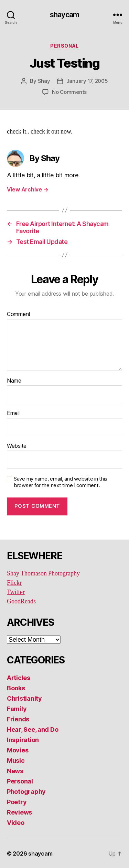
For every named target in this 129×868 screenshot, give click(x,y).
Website (17, 446)
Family (17, 709)
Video (16, 823)
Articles (19, 678)
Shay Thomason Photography (43, 574)
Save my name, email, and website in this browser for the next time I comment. (61, 482)
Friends (18, 719)
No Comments (69, 92)
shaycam (64, 15)
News (15, 771)
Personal (64, 46)
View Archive (28, 189)
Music (16, 761)
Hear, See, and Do (33, 729)
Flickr (14, 583)
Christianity (24, 698)
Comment (19, 314)
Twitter (16, 592)
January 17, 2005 (87, 81)
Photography (26, 792)
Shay (44, 81)
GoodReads (21, 601)
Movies (18, 750)
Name (14, 381)
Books (16, 688)
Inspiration (23, 740)
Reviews (19, 812)
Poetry (17, 802)
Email (13, 413)
